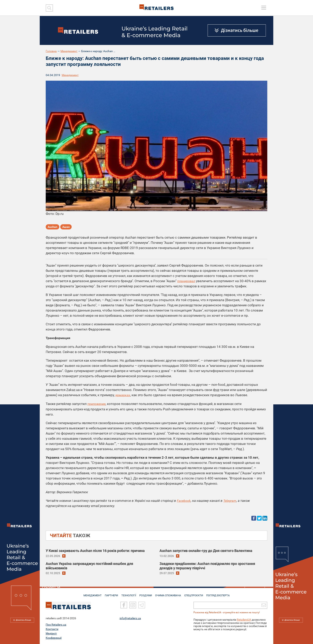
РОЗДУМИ (146, 594)
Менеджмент (69, 51)
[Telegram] (142, 605)
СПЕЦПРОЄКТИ (194, 594)
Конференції (54, 638)
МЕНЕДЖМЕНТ (91, 594)
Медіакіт (51, 633)
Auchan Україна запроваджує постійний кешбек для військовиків (89, 565)
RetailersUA (244, 620)
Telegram (231, 500)
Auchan (52, 227)
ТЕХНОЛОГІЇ (129, 594)
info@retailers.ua (130, 618)
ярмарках (123, 395)
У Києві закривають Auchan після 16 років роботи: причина (95, 550)
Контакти (52, 629)
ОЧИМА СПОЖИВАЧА (169, 594)
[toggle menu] (264, 8)
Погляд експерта (219, 594)
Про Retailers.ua (56, 625)
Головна (51, 51)
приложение (98, 404)
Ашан (66, 227)
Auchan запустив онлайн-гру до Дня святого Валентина (206, 550)
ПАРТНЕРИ (111, 594)
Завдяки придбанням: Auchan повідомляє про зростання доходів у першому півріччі (207, 565)
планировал (187, 281)
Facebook (184, 500)
